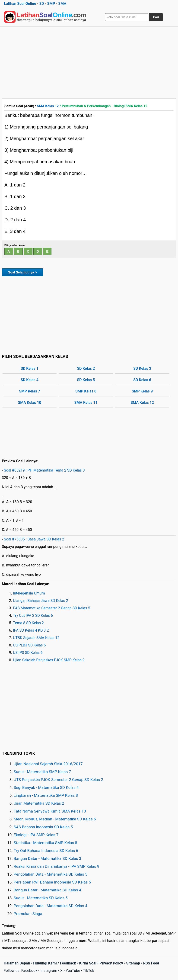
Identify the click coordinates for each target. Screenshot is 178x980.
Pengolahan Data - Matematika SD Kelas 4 (51, 906)
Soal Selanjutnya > (22, 272)
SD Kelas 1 (30, 368)
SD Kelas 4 (30, 380)
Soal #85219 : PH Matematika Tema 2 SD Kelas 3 (44, 470)
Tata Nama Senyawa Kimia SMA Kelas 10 (50, 811)
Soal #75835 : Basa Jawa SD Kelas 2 (34, 539)
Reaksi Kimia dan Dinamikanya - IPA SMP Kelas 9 (57, 866)
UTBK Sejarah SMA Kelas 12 (36, 638)
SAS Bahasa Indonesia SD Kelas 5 (43, 827)
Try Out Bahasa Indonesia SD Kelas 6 (46, 851)
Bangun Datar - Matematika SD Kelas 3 (47, 858)
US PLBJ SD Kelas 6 (29, 645)
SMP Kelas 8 (86, 391)
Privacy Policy (111, 963)
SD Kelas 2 (86, 368)
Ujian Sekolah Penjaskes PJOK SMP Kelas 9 (49, 660)
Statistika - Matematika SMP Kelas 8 (45, 843)
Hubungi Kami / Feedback (55, 963)
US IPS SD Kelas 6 (28, 653)
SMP (51, 4)
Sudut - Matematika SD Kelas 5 (41, 898)
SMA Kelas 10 (29, 403)
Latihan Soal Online (20, 4)
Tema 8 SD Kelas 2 (28, 623)
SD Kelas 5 (86, 380)
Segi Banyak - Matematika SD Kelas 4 (46, 787)
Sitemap (133, 963)
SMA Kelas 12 (48, 106)
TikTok (89, 971)
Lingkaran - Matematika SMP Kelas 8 (46, 795)
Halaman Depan (17, 963)
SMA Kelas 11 (86, 403)
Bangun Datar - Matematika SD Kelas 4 (47, 890)
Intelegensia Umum (29, 593)
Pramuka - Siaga (28, 914)
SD (41, 4)
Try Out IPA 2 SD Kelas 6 (33, 615)
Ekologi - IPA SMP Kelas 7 (36, 835)
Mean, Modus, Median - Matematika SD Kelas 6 (55, 819)
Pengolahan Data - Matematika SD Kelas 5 (51, 874)
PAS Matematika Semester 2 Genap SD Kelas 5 (52, 608)
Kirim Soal (88, 963)
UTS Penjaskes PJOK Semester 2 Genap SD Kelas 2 (58, 780)
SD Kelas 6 (142, 380)
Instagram (49, 971)
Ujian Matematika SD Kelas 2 (39, 803)
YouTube (73, 971)
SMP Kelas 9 (142, 391)
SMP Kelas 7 (30, 391)
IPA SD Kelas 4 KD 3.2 (31, 630)
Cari (156, 17)
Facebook (29, 971)
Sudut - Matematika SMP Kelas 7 (42, 772)
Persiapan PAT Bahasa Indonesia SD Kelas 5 (52, 882)
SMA (62, 4)
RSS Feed (151, 963)
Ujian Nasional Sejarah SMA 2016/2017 (48, 764)
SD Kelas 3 (142, 368)
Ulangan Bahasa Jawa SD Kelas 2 (41, 601)
